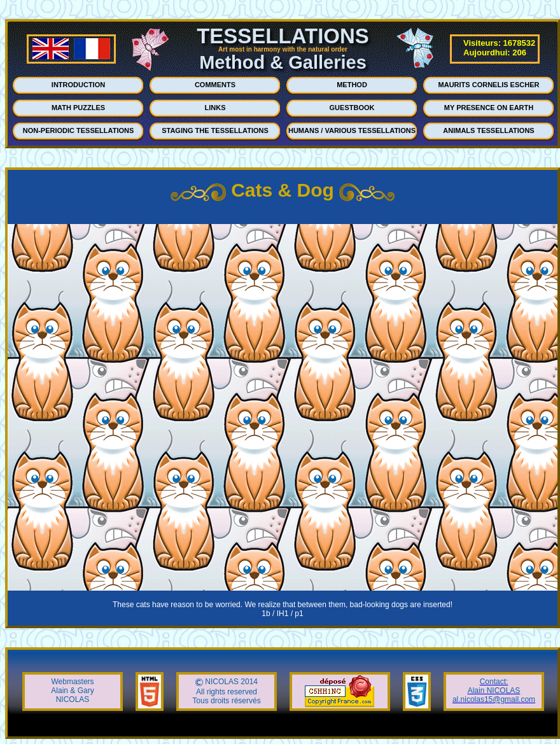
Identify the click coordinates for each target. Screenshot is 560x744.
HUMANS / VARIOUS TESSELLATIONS (352, 130)
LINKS (215, 108)
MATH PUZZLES (78, 108)
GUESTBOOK (352, 108)
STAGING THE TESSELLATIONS (215, 130)
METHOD (352, 85)
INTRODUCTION (78, 85)
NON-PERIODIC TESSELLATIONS (79, 130)
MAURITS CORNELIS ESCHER (489, 85)
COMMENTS (215, 85)
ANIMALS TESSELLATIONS (488, 130)
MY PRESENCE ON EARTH (489, 108)
